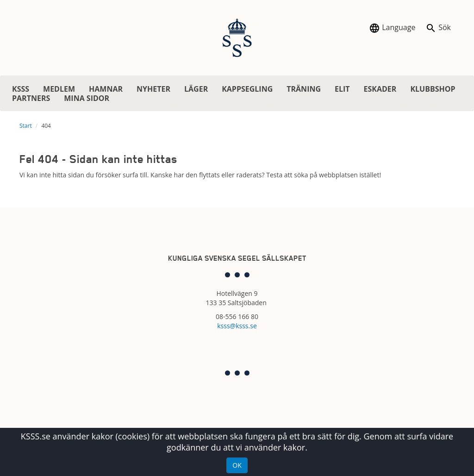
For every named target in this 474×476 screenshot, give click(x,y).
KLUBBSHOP (433, 89)
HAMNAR (106, 89)
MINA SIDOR (87, 98)
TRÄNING (304, 89)
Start (26, 126)
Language (392, 28)
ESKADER (380, 89)
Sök (438, 28)
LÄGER (196, 89)
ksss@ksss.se (237, 326)
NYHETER (153, 89)
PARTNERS (31, 98)
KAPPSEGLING (247, 89)
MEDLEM (59, 89)
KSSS (21, 89)
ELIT (342, 89)
